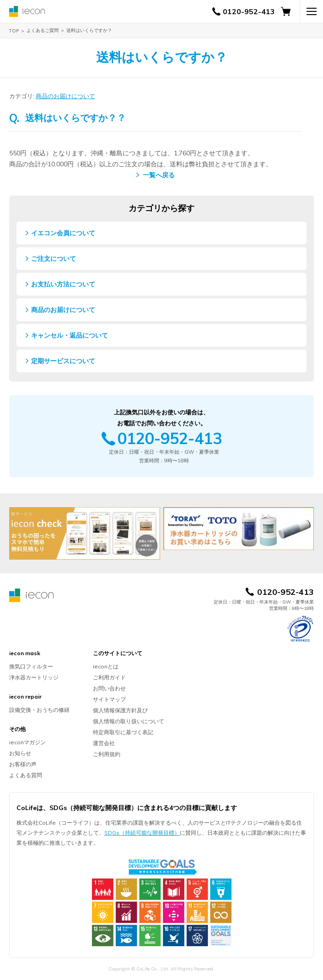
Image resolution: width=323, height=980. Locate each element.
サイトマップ (109, 699)
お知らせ (20, 753)
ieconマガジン (27, 742)
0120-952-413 (249, 11)
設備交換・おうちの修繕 (39, 710)
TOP (14, 31)
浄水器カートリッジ (34, 677)
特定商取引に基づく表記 (123, 732)
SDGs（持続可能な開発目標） (142, 833)
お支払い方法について (63, 284)
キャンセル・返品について (70, 335)
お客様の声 (23, 764)
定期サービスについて (63, 361)
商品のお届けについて (65, 96)
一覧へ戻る (159, 175)
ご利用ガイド (109, 677)
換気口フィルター (31, 666)
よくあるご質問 (43, 30)
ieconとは (106, 666)
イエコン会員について (63, 233)
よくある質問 (26, 775)
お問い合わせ (109, 688)
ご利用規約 (107, 754)
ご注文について (54, 259)
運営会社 (104, 743)
